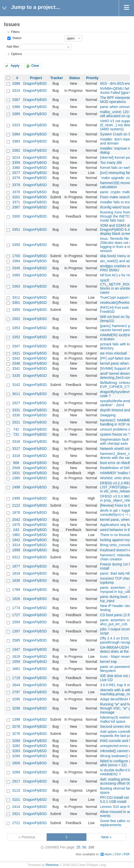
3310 (16, 91)
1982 (16, 535)
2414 (16, 807)
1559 (16, 662)
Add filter (13, 47)
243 (16, 530)
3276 (16, 734)
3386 (16, 107)
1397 (16, 631)
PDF (127, 854)
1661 (16, 669)
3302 (16, 319)
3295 (16, 699)
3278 (16, 727)
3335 (16, 376)
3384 (16, 134)
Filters (15, 32)
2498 (16, 487)
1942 (16, 540)
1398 (16, 719)
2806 (16, 763)
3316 (16, 456)
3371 (16, 202)
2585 (16, 640)
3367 (16, 207)
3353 (16, 328)
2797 (16, 692)
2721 (16, 823)
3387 (16, 100)
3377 (16, 173)
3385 (16, 114)
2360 (16, 478)
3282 (16, 746)
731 (16, 434)
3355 (16, 310)
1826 (16, 599)
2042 (16, 520)
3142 (16, 385)
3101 (16, 800)
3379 (16, 178)
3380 (16, 168)
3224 (16, 157)
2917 (16, 781)
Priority (92, 78)
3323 (16, 125)
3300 (16, 216)
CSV (118, 854)
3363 (16, 286)
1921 (16, 353)
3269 (16, 772)
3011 (16, 394)
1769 (16, 590)
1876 (16, 512)
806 (16, 463)
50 (84, 847)
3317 (16, 449)
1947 (16, 649)
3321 (16, 422)
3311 (16, 297)
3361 (16, 303)
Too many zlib (111, 163)
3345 (16, 268)
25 (78, 847)
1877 (16, 566)
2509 (16, 468)
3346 (16, 363)
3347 (16, 346)
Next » (106, 837)
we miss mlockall (113, 353)
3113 (16, 790)
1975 (16, 525)
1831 (16, 473)
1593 (16, 622)
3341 (16, 368)
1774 (16, 608)
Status (16, 38)
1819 (16, 657)
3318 (16, 441)
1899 (16, 550)
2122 (16, 505)
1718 (16, 678)
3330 (16, 415)
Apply (15, 66)
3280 (16, 741)
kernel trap (108, 662)
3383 (16, 141)
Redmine (52, 865)
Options (16, 54)
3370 (16, 192)
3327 (16, 403)
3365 (16, 275)
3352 (16, 337)
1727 (16, 615)
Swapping (108, 415)
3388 (16, 83)
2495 (16, 498)
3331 (16, 410)
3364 (16, 261)
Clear (35, 66)
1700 (16, 256)
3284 (16, 756)
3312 (16, 557)
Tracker (57, 78)
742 (16, 429)
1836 (16, 580)
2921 (16, 814)
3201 (16, 197)
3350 (16, 245)
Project (36, 78)
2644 (16, 685)
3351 (16, 229)
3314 (16, 545)
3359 (16, 163)
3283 (16, 751)
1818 (16, 573)
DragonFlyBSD (35, 83)
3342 (16, 358)
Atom (108, 854)
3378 (16, 185)
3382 (16, 150)
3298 (16, 708)
